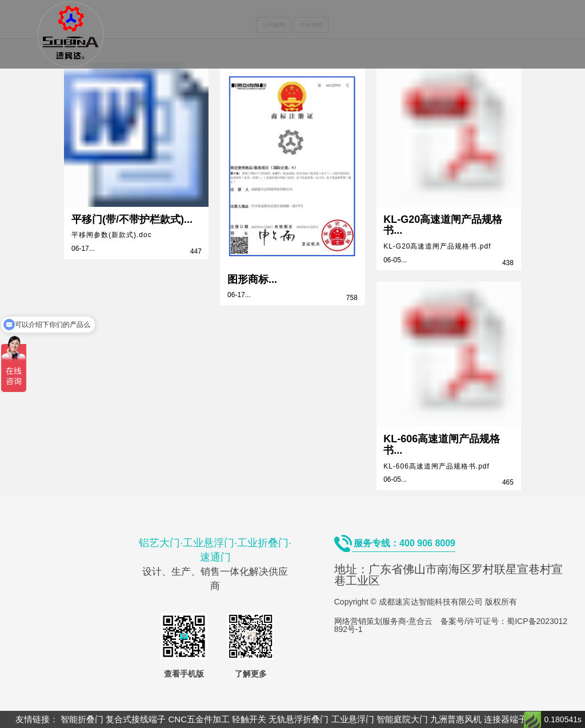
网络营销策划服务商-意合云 (384, 621)
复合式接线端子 (136, 719)
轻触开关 (249, 719)
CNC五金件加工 (199, 719)
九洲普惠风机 (456, 719)
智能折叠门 (82, 719)
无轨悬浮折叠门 (298, 719)
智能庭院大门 (402, 719)
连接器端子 (505, 719)
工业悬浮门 (353, 719)
